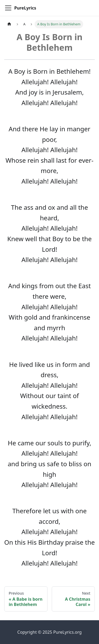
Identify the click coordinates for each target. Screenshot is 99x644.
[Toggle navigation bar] (8, 8)
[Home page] (9, 24)
